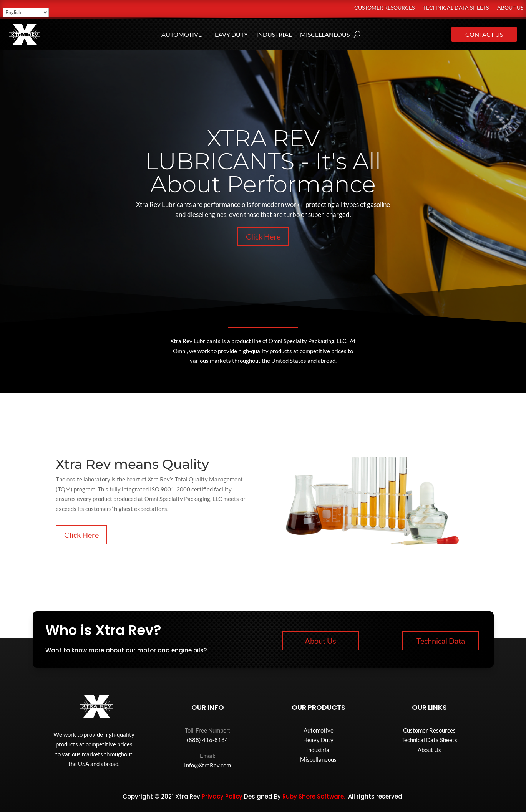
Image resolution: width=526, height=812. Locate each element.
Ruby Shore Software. (314, 796)
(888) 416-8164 (207, 740)
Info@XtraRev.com (207, 765)
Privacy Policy (222, 796)
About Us (510, 8)
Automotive (182, 35)
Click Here (263, 236)
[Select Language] (26, 12)
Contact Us (484, 34)
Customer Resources (384, 8)
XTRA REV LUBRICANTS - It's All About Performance (263, 161)
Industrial (274, 35)
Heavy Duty (229, 35)
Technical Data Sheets (456, 8)
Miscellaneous (325, 35)
